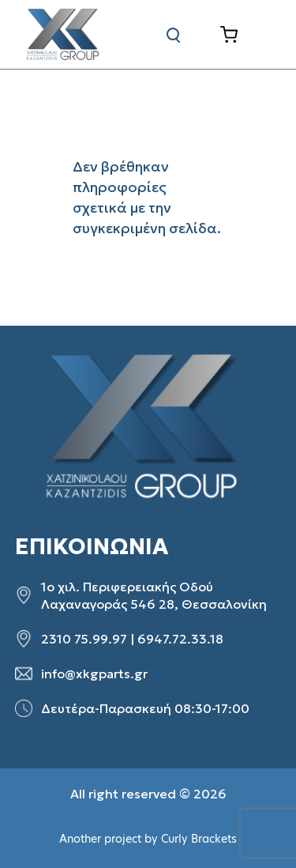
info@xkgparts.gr (94, 674)
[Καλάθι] (241, 35)
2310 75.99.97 (84, 639)
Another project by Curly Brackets (148, 839)
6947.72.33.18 (180, 639)
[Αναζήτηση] (174, 35)
